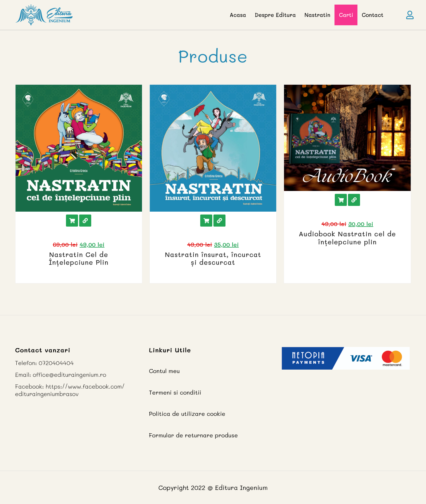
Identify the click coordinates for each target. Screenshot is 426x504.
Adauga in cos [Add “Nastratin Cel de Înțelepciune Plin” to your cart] (72, 221)
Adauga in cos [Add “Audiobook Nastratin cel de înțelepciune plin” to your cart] (341, 200)
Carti (346, 15)
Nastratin (317, 15)
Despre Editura (275, 15)
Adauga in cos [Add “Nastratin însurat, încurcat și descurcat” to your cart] (206, 221)
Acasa (238, 15)
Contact (373, 15)
